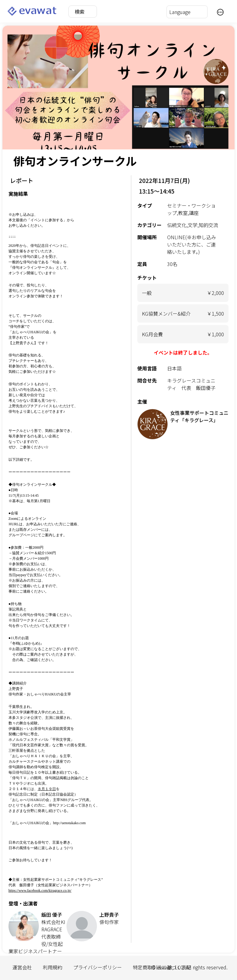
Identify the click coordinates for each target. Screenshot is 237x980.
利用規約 (53, 967)
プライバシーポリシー (98, 967)
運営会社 (22, 967)
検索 (80, 12)
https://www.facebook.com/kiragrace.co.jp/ (40, 891)
